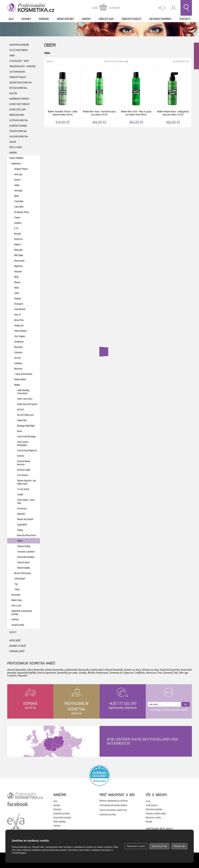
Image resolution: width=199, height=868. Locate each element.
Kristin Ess (19, 239)
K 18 (16, 228)
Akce (11, 19)
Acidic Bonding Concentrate (23, 392)
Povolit (179, 846)
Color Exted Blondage (26, 436)
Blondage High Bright (26, 426)
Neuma (17, 282)
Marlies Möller (20, 379)
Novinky (26, 19)
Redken (17, 385)
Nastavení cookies (153, 817)
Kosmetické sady (17, 110)
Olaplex (18, 298)
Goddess (18, 223)
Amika (17, 185)
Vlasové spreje (23, 562)
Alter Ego (18, 174)
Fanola (17, 217)
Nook (17, 288)
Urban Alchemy (20, 331)
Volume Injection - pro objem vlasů (27, 482)
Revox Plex (19, 320)
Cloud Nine (19, 201)
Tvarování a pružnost (26, 552)
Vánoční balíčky (23, 568)
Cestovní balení (17, 72)
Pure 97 (18, 315)
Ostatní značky (18, 625)
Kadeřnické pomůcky (19, 99)
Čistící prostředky (19, 50)
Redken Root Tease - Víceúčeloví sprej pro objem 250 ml (99, 96)
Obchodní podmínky (160, 19)
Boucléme (18, 347)
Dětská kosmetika (18, 88)
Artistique (18, 190)
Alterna (17, 180)
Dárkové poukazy (132, 19)
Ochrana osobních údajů (156, 813)
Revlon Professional (23, 573)
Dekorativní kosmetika (21, 83)
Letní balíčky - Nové (19, 61)
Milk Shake (19, 255)
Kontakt (149, 822)
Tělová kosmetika (18, 131)
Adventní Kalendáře (19, 45)
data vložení (119, 61)
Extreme (21, 456)
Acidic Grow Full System (27, 404)
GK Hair (17, 358)
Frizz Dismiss (23, 475)
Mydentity (18, 266)
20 (182, 61)
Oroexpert (19, 304)
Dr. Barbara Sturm (22, 212)
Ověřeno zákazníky (196, 56)
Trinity (17, 589)
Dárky (12, 56)
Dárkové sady (106, 19)
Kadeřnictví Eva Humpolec (16, 822)
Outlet (13, 632)
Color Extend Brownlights (23, 443)
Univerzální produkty (26, 557)
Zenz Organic (20, 336)
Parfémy (86, 19)
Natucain (18, 271)
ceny (126, 61)
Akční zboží (15, 640)
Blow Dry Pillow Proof (27, 535)
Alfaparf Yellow (21, 169)
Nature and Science (25, 519)
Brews (20, 431)
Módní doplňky (66, 19)
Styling (20, 530)
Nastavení (136, 846)
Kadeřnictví (16, 163)
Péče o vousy (16, 147)
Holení (13, 142)
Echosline (18, 352)
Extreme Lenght (24, 470)
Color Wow (19, 207)
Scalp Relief (22, 525)
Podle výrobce (16, 158)
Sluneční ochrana (18, 126)
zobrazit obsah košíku (106, 8)
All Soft (21, 409)
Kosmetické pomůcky (20, 104)
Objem (20, 541)
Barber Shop (17, 600)
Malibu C (18, 244)
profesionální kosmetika (25, 796)
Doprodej (44, 19)
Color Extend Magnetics (27, 450)
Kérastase (18, 369)
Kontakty (185, 19)
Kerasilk (17, 234)
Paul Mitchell (20, 309)
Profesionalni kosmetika (99, 775)
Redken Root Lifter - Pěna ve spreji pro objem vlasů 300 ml (136, 96)
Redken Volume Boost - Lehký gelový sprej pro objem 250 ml (173, 96)
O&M (17, 293)
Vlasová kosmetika (19, 136)
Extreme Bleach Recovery (24, 463)
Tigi (16, 584)
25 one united (23, 489)
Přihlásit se (173, 8)
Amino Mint (22, 420)
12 (185, 61)
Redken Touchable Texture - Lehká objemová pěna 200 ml (63, 96)
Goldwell (18, 363)
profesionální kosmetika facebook (18, 804)
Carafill (20, 494)
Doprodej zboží (17, 651)
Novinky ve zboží (18, 646)
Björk (16, 196)
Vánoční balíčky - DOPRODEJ (23, 66)
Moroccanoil (19, 261)
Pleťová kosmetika (19, 120)
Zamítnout (159, 846)
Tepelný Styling (24, 546)
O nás (148, 801)
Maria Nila (18, 250)
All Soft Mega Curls (25, 415)
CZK (162, 8)
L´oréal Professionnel (23, 374)
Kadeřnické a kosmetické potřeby (22, 612)
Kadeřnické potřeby (62, 813)
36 (188, 61)
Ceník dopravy (152, 805)
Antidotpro (19, 342)
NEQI (16, 277)
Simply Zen (19, 325)
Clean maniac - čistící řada (26, 501)
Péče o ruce (16, 606)
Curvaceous (22, 508)
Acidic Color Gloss (25, 399)
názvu (112, 61)
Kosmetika (16, 595)
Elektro (13, 93)
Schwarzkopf (20, 579)
